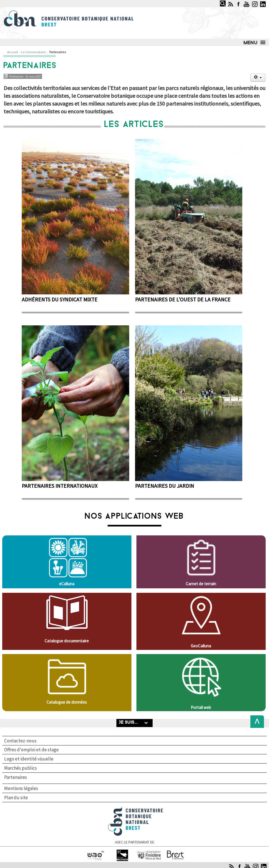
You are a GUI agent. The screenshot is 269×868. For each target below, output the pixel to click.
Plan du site (16, 798)
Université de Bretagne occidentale (96, 854)
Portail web (201, 707)
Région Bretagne (122, 852)
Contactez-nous (20, 741)
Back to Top (255, 722)
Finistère (149, 852)
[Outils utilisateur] (258, 78)
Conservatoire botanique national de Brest (136, 809)
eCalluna (67, 584)
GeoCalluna (201, 646)
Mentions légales (21, 788)
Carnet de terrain (201, 584)
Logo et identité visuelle (29, 759)
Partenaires (16, 777)
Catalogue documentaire (67, 641)
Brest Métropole (176, 852)
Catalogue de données (67, 702)
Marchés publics (20, 768)
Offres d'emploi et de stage (31, 750)
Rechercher (218, 0)
